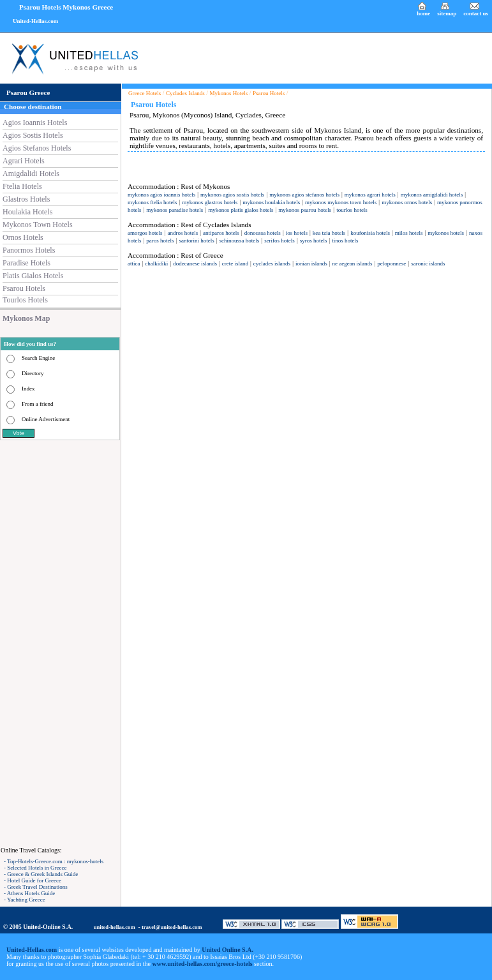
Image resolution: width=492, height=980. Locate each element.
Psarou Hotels (24, 288)
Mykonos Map (26, 318)
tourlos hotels (352, 210)
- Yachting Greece (25, 900)
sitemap (447, 13)
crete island (235, 264)
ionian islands (311, 264)
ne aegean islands (353, 264)
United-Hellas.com (35, 21)
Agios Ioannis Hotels (35, 122)
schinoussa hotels (240, 241)
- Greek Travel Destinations (36, 887)
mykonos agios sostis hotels (232, 195)
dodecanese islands (195, 264)
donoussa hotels (263, 233)
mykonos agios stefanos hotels (304, 195)
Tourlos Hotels (25, 300)
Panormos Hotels (29, 250)
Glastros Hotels (26, 199)
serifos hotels (280, 241)
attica (134, 264)
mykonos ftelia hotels (153, 202)
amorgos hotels (145, 233)
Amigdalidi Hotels (31, 174)
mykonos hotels (446, 233)
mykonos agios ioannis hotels (161, 195)
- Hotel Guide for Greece (33, 880)
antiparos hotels (221, 233)
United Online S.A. (227, 950)
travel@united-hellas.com (172, 927)
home (423, 13)
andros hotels (183, 233)
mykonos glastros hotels (210, 202)
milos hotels (409, 233)
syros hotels (314, 241)
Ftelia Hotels (22, 186)
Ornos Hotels (23, 237)
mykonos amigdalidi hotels (432, 195)
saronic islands (428, 264)
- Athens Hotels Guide (29, 893)
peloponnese (391, 264)
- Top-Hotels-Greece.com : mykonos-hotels (54, 861)
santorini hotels (196, 241)
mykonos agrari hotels (370, 195)
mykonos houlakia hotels (271, 202)
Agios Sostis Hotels (33, 135)
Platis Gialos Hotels (33, 276)
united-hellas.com (115, 927)
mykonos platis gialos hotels (241, 210)
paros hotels (160, 241)
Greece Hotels (145, 93)
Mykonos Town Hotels (38, 225)
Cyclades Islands (185, 93)
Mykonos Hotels (229, 93)
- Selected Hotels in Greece (35, 868)
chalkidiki (156, 264)
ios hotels (297, 233)
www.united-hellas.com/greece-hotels (203, 964)
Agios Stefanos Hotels (37, 148)
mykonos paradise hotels (175, 210)
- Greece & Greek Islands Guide (41, 874)
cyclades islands (272, 264)
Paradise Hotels (26, 263)
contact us (476, 13)
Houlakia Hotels (27, 212)
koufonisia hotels (370, 233)
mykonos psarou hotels (305, 210)
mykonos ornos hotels (407, 202)
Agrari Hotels (24, 161)
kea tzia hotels (329, 233)
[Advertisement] (61, 643)
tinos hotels (345, 241)
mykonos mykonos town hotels (341, 202)
